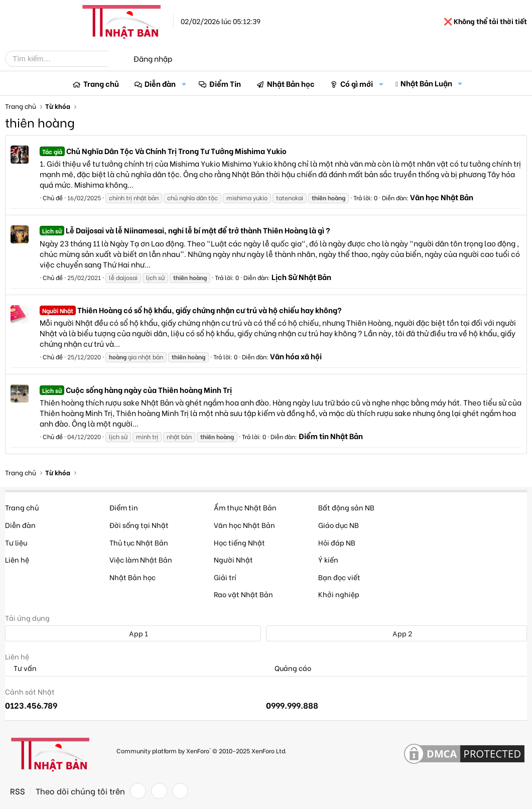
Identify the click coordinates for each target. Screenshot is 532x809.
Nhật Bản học (291, 83)
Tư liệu (16, 542)
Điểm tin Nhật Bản (331, 436)
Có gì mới (357, 83)
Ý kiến (328, 559)
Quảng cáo (289, 668)
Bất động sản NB (346, 507)
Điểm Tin (225, 83)
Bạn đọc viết (339, 577)
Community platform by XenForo (202, 751)
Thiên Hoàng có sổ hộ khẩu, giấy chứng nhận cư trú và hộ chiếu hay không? (191, 310)
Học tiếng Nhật (239, 542)
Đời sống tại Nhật (139, 525)
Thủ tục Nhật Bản (139, 542)
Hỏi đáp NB (337, 542)
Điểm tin (124, 507)
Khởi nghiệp (339, 594)
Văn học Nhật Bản (442, 197)
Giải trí (225, 577)
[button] (184, 84)
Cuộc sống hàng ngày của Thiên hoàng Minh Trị (136, 389)
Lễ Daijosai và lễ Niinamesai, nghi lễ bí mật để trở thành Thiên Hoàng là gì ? (185, 230)
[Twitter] (159, 791)
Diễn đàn (160, 83)
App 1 (133, 633)
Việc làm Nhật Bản (141, 559)
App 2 (397, 633)
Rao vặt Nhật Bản (243, 594)
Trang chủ (101, 83)
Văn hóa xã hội (296, 356)
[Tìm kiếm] (64, 59)
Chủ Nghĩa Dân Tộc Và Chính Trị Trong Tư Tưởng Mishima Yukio (163, 151)
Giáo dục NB (339, 525)
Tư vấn (21, 668)
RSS (18, 791)
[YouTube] (180, 791)
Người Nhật (233, 559)
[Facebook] (138, 791)
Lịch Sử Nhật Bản (301, 277)
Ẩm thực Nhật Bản (245, 507)
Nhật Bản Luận (426, 83)
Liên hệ (17, 559)
